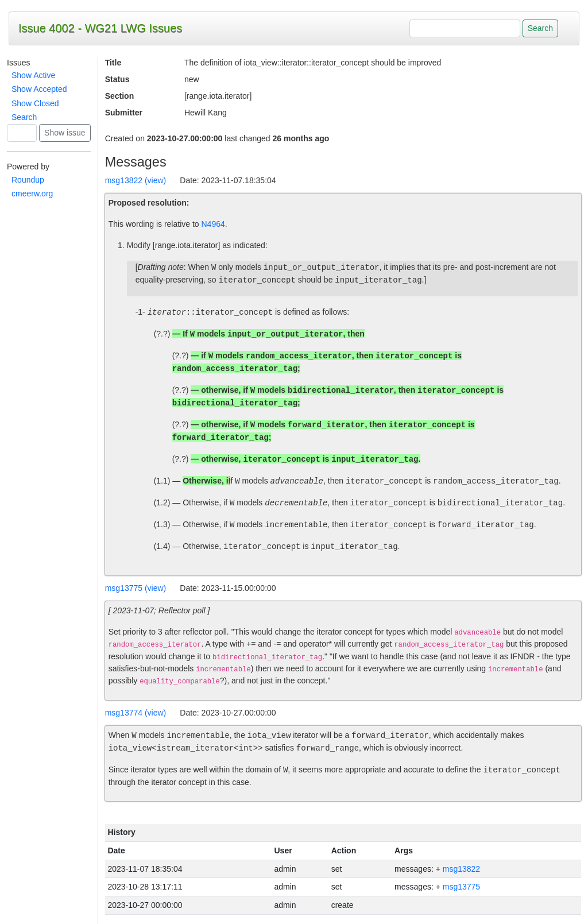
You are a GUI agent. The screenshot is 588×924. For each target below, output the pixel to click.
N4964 (213, 224)
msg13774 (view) (136, 713)
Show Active (33, 75)
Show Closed (35, 103)
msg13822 (461, 869)
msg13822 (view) (136, 180)
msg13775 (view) (136, 588)
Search (24, 117)
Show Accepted (39, 89)
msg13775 (461, 887)
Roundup (28, 180)
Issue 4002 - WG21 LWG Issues (100, 28)
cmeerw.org (32, 194)
